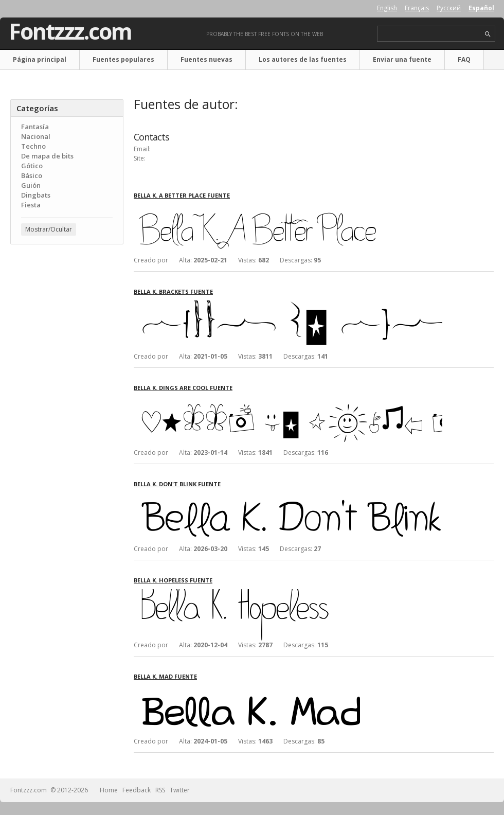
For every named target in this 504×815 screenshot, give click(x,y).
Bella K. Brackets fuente (173, 291)
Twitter (180, 790)
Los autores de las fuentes (303, 59)
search (488, 34)
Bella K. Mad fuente (165, 676)
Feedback (137, 790)
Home (109, 790)
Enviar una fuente (402, 59)
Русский (449, 8)
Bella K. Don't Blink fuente (177, 484)
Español (481, 8)
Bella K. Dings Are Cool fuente (183, 388)
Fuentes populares (123, 59)
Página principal (40, 59)
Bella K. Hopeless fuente (173, 580)
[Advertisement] (67, 314)
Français (417, 8)
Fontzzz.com (70, 31)
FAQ (464, 59)
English (387, 8)
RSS (160, 790)
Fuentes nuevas (206, 59)
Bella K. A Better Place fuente (182, 195)
